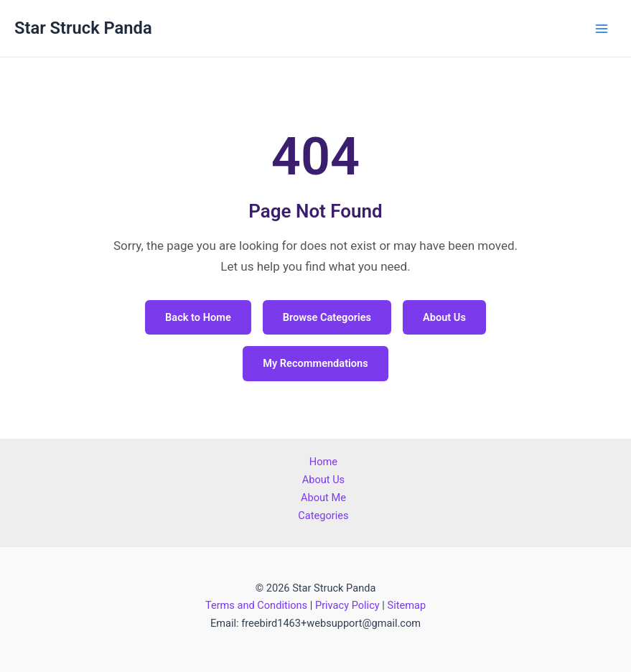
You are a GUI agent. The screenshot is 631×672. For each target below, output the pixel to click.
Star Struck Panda (83, 28)
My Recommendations (315, 363)
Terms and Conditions (256, 605)
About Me (323, 498)
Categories (323, 515)
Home (323, 462)
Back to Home (198, 317)
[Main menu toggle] (602, 29)
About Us (444, 317)
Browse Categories (327, 317)
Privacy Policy (347, 605)
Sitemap (406, 605)
